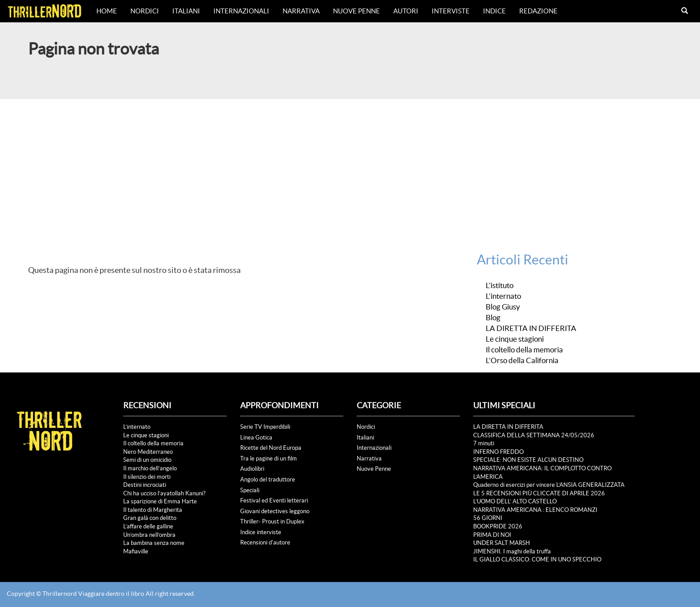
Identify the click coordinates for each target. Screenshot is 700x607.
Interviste (451, 11)
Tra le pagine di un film (269, 458)
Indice (494, 11)
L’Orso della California (522, 360)
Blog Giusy (503, 307)
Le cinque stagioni (515, 339)
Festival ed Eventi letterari (274, 500)
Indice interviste (261, 532)
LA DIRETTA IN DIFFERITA (531, 328)
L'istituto (500, 285)
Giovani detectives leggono (275, 511)
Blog (493, 318)
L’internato (503, 296)
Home (107, 11)
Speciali (250, 490)
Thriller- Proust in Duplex (272, 521)
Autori (406, 11)
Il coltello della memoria (524, 350)
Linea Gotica (256, 437)
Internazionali (241, 11)
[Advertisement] (350, 166)
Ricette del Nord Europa (271, 448)
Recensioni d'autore (265, 542)
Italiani (186, 11)
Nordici (145, 11)
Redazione (538, 11)
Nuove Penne (356, 11)
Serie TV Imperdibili (265, 427)
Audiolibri (252, 469)
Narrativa (301, 11)
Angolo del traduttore (268, 479)
